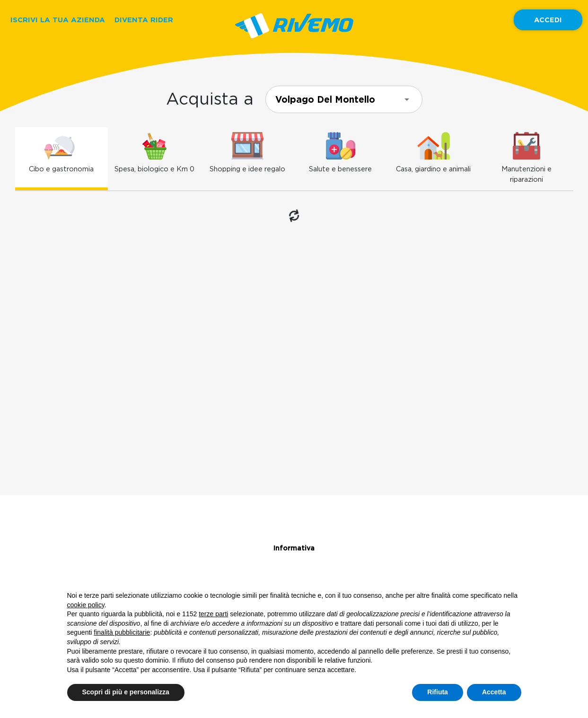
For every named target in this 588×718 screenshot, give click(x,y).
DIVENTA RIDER (144, 20)
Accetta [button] (494, 692)
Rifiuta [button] (438, 692)
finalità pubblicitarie (122, 632)
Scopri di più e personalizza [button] (126, 692)
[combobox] (344, 99)
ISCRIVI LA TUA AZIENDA (58, 20)
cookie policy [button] (86, 605)
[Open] (407, 99)
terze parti (213, 614)
